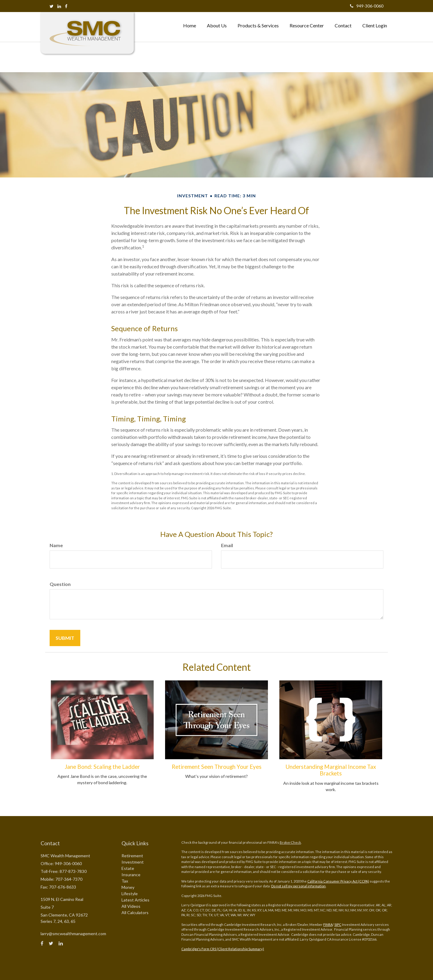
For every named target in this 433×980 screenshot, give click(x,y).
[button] (217, 26)
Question (60, 584)
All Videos (131, 906)
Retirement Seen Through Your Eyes (217, 767)
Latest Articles (135, 900)
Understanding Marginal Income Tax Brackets (331, 770)
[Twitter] (52, 6)
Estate (128, 868)
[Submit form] (65, 638)
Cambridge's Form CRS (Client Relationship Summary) (223, 949)
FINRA (328, 925)
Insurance (131, 875)
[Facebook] (66, 6)
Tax (125, 881)
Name (56, 545)
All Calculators (135, 912)
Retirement (132, 856)
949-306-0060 (367, 6)
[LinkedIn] (59, 6)
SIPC (338, 925)
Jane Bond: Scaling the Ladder (102, 767)
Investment (133, 862)
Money (128, 887)
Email (227, 545)
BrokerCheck (290, 842)
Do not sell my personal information (298, 886)
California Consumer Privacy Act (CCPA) (338, 881)
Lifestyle (130, 894)
